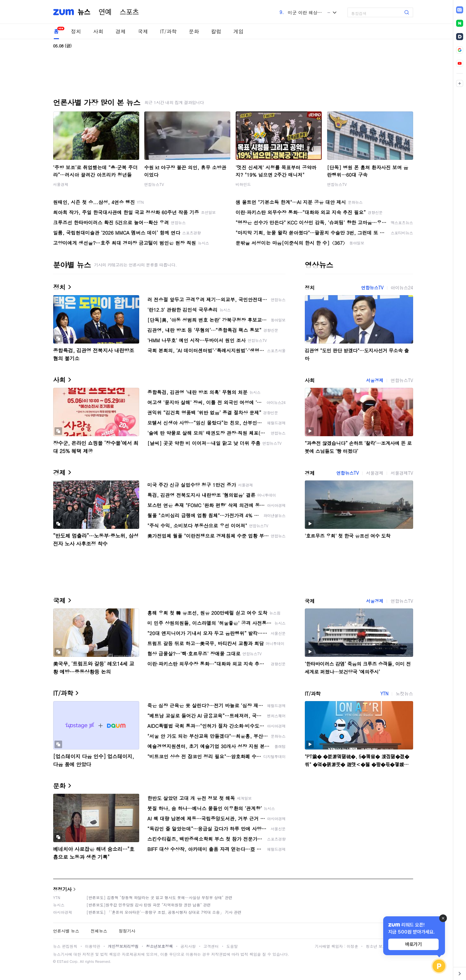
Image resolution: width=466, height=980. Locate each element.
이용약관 (93, 946)
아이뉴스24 (402, 288)
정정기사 (62, 889)
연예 (105, 12)
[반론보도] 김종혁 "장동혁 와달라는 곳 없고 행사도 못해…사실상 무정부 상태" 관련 (160, 897)
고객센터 (211, 946)
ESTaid (63, 961)
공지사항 (188, 946)
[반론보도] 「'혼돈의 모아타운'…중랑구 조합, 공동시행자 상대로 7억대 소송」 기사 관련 (164, 912)
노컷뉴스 (404, 693)
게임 (239, 31)
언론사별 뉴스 (66, 931)
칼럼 (216, 31)
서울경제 (61, 184)
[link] (460, 10)
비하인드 (243, 184)
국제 (143, 31)
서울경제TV (402, 473)
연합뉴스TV (154, 184)
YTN (384, 693)
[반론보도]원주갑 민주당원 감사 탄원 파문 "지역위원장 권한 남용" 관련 (149, 905)
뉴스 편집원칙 (65, 946)
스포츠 (129, 12)
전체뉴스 (99, 931)
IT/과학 (168, 31)
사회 (98, 31)
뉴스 (84, 12)
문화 (194, 31)
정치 (76, 31)
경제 (121, 31)
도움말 (232, 946)
